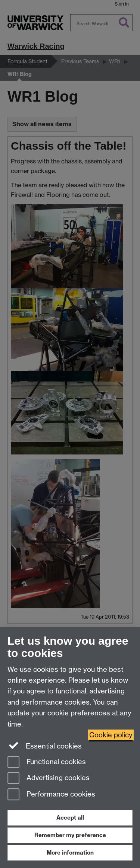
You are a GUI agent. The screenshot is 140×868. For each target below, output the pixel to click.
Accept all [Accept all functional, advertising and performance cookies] (70, 818)
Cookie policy (111, 735)
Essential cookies (45, 746)
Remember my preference (70, 835)
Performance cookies (51, 795)
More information (70, 853)
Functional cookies (47, 762)
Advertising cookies (49, 778)
